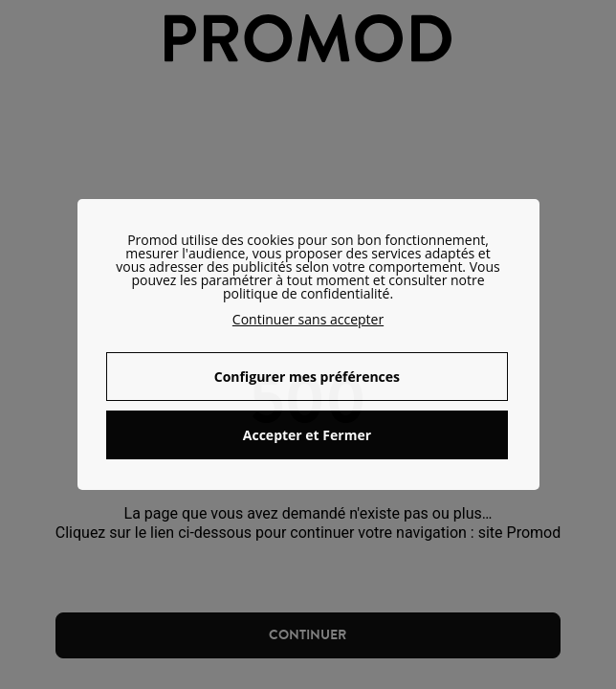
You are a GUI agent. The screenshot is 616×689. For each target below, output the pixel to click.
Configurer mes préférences (307, 377)
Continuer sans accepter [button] (308, 319)
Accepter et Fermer (307, 435)
